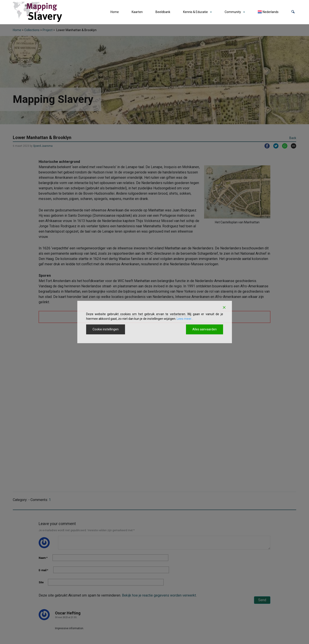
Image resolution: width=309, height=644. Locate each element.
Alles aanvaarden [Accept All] (205, 329)
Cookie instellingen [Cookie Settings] (106, 329)
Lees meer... (185, 319)
